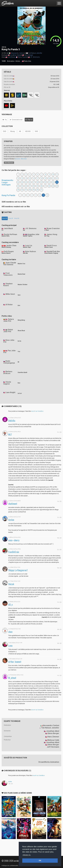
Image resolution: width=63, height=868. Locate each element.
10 (53, 174)
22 (57, 178)
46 (22, 190)
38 (34, 186)
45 (18, 190)
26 (30, 182)
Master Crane (49, 247)
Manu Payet (22, 57)
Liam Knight (10, 392)
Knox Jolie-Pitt (9, 341)
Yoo (19, 352)
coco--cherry (14, 540)
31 (49, 182)
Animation (11, 61)
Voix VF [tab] (11, 218)
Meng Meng (21, 320)
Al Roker (9, 305)
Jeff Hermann (53, 747)
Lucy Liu (29, 246)
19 (45, 178)
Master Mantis (6, 253)
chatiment (13, 504)
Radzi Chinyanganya (9, 362)
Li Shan (47, 230)
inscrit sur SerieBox (37, 411)
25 (26, 182)
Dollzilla (12, 421)
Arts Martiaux (9, 163)
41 (45, 186)
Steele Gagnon (7, 383)
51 (41, 190)
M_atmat (12, 678)
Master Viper (27, 247)
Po (2, 230)
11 (57, 174)
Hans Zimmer (53, 737)
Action (18, 61)
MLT (10, 434)
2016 (4, 47)
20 (49, 178)
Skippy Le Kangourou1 (18, 570)
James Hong (52, 234)
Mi (18, 362)
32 (53, 182)
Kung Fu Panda (8, 195)
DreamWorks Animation (49, 762)
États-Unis (26, 61)
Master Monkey (6, 247)
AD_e (10, 605)
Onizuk (11, 584)
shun (10, 632)
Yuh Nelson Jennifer (35, 53)
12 (18, 178)
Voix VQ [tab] (17, 218)
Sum (19, 295)
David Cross (52, 246)
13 (22, 178)
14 (26, 178)
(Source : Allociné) (21, 159)
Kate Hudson (31, 251)
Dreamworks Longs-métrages (7, 182)
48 (30, 190)
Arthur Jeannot (15, 662)
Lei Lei (20, 393)
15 (30, 178)
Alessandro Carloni (18, 53)
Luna (10, 646)
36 (26, 186)
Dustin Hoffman (10, 234)
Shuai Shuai (21, 331)
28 (38, 182)
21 (53, 178)
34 (18, 186)
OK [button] (40, 861)
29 (41, 182)
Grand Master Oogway (51, 253)
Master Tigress (28, 236)
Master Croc (21, 264)
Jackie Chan (11, 246)
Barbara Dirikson (8, 372)
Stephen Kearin (8, 285)
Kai (24, 230)
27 (34, 182)
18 (41, 178)
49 (34, 190)
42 (49, 186)
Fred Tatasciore (8, 274)
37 (30, 186)
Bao (19, 383)
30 (45, 182)
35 (22, 186)
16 (34, 178)
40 (41, 186)
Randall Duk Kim (53, 251)
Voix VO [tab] (5, 218)
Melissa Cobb (53, 740)
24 (22, 182)
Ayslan (11, 520)
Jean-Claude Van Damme (10, 264)
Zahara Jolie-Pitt (9, 320)
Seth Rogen (9, 251)
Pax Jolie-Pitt (10, 352)
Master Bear (21, 274)
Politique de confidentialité (10, 866)
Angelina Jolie (33, 234)
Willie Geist (10, 294)
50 (38, 190)
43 (53, 186)
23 (18, 182)
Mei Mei (25, 253)
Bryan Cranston (53, 228)
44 (57, 186)
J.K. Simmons (35, 57)
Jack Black (11, 57)
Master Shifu (6, 236)
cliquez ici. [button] (27, 855)
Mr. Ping (47, 236)
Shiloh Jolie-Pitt (8, 331)
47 (26, 190)
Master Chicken (23, 285)
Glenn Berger (29, 55)
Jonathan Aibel (15, 55)
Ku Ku (19, 341)
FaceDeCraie (14, 552)
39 (38, 186)
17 (38, 178)
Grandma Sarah (22, 372)
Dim (19, 305)
